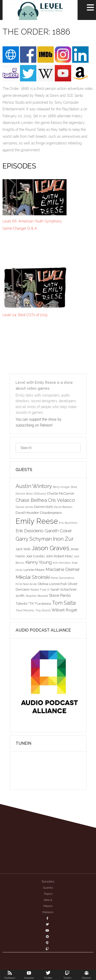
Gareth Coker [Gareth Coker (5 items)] (58, 531)
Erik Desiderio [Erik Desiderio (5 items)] (30, 531)
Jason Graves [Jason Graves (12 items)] (50, 548)
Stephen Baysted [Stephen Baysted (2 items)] (37, 596)
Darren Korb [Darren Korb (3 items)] (43, 507)
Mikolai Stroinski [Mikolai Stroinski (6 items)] (33, 577)
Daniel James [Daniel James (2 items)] (24, 507)
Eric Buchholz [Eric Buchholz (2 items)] (68, 523)
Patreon (48, 912)
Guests (48, 888)
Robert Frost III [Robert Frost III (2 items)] (40, 590)
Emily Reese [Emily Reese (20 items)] (37, 521)
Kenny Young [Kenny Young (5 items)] (39, 562)
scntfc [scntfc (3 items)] (20, 595)
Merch (48, 906)
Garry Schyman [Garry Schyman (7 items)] (34, 539)
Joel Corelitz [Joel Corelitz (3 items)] (35, 556)
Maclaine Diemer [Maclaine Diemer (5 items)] (63, 569)
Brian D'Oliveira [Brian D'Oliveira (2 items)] (36, 494)
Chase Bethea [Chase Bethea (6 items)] (31, 500)
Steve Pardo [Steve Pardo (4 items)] (60, 595)
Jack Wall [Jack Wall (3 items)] (23, 549)
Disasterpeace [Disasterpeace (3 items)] (51, 513)
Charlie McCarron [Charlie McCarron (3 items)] (61, 493)
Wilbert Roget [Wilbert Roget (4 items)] (64, 610)
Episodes (48, 881)
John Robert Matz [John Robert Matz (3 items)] (59, 556)
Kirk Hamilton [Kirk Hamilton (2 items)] (62, 563)
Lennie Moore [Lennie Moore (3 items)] (34, 570)
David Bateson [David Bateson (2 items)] (63, 507)
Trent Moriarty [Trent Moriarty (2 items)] (25, 610)
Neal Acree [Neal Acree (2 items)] (30, 584)
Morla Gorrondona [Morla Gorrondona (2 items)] (62, 578)
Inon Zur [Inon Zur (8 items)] (63, 539)
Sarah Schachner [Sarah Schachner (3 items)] (64, 589)
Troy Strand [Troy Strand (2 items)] (43, 610)
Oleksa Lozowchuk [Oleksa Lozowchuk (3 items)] (52, 584)
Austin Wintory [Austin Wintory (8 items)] (34, 486)
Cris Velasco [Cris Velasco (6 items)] (61, 500)
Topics (48, 894)
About (48, 900)
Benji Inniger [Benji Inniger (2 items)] (61, 487)
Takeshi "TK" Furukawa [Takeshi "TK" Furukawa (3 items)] (33, 603)
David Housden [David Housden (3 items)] (27, 513)
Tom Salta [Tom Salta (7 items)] (64, 603)
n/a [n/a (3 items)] (19, 584)
